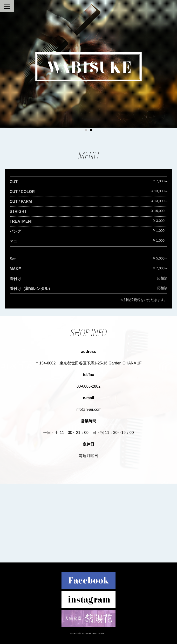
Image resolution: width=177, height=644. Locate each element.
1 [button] (86, 130)
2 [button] (91, 130)
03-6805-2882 (88, 386)
